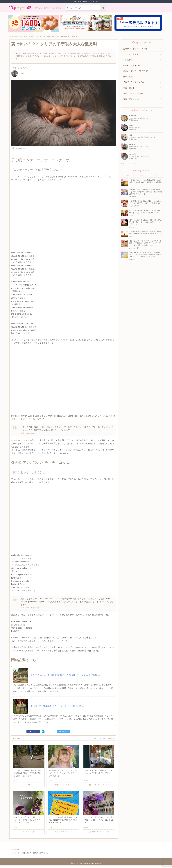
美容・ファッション (132, 99)
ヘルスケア (128, 60)
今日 (128, 175)
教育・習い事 (129, 88)
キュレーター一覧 (128, 163)
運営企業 (28, 855)
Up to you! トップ (16, 37)
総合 (156, 175)
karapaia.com (31, 434)
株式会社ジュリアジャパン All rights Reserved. (86, 866)
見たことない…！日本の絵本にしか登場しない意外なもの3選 (65, 678)
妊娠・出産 (128, 77)
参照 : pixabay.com (18, 148)
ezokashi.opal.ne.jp (33, 609)
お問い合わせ (44, 855)
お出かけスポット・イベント (135, 49)
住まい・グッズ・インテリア (135, 71)
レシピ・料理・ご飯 (132, 65)
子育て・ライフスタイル (33, 37)
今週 (142, 175)
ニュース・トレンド (132, 54)
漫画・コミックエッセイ (134, 93)
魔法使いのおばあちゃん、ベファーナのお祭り (57, 709)
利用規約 (35, 855)
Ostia (17, 73)
